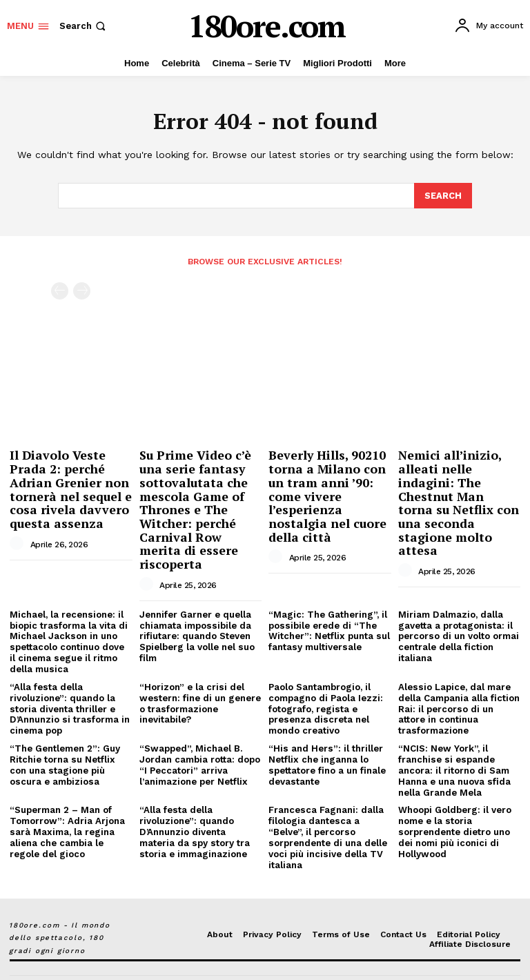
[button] (84, 26)
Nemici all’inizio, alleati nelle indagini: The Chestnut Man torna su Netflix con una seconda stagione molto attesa (455, 492)
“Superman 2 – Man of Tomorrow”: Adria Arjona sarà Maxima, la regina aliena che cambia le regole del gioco (67, 808)
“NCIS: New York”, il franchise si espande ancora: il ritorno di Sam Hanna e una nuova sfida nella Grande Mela (454, 748)
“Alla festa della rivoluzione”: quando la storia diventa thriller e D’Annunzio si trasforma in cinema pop (69, 687)
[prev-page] (60, 290)
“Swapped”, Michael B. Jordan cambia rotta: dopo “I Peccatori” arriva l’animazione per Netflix (200, 743)
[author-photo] (19, 538)
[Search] (443, 195)
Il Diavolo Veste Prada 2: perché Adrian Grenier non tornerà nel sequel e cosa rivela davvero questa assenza (69, 486)
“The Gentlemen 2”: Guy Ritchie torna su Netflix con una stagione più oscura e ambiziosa (65, 743)
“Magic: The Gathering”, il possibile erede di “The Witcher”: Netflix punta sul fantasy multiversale (328, 611)
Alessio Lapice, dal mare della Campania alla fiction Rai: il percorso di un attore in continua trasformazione (459, 687)
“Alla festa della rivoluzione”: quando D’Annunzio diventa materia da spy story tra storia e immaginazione (194, 808)
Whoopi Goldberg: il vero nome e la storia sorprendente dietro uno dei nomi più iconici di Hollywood (454, 808)
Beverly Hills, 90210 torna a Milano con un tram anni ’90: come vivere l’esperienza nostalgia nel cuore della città (326, 492)
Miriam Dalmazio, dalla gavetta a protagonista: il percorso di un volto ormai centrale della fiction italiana (458, 616)
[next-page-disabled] (82, 290)
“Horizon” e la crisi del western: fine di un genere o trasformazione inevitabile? (199, 682)
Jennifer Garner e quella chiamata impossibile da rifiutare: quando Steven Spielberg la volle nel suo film (196, 616)
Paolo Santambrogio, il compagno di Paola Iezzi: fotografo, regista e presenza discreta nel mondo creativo (325, 687)
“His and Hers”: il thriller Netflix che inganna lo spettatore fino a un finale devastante (327, 743)
